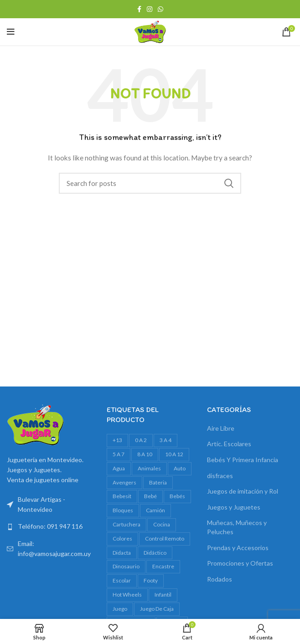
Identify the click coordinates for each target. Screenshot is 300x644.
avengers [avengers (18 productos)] (124, 482)
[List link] (50, 526)
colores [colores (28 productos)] (122, 538)
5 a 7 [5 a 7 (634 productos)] (119, 454)
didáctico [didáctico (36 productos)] (155, 553)
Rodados (220, 579)
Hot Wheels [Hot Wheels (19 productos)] (127, 595)
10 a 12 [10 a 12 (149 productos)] (174, 454)
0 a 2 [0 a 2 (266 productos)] (141, 440)
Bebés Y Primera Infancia (243, 460)
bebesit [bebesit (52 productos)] (122, 496)
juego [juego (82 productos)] (120, 609)
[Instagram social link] (150, 9)
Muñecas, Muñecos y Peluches (237, 527)
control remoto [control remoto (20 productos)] (165, 538)
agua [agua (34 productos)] (119, 468)
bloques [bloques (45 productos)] (123, 510)
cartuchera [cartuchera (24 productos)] (127, 524)
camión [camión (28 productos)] (155, 510)
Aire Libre (221, 428)
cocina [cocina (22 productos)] (162, 524)
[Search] (150, 183)
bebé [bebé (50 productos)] (150, 496)
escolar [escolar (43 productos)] (122, 580)
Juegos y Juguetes (234, 507)
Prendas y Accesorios (238, 548)
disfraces (220, 476)
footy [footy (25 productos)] (151, 580)
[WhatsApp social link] (160, 9)
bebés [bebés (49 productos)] (177, 496)
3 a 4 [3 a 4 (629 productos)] (166, 440)
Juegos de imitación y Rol (243, 491)
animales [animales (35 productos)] (149, 468)
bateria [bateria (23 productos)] (158, 482)
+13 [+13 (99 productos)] (117, 440)
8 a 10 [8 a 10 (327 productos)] (145, 454)
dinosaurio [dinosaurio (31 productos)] (126, 566)
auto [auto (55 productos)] (180, 468)
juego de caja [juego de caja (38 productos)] (157, 609)
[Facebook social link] (139, 9)
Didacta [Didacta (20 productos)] (122, 553)
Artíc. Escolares (229, 444)
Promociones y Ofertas (240, 563)
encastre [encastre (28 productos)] (163, 566)
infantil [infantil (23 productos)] (163, 595)
